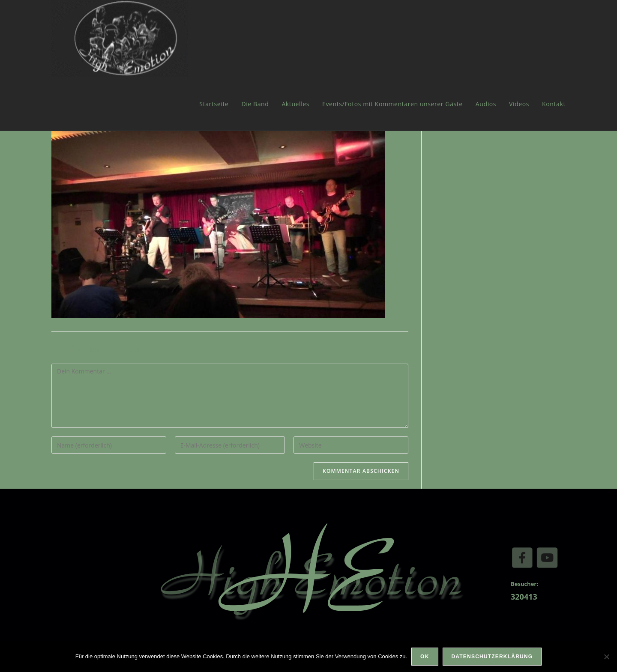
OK (425, 657)
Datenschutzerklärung (492, 657)
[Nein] (606, 657)
